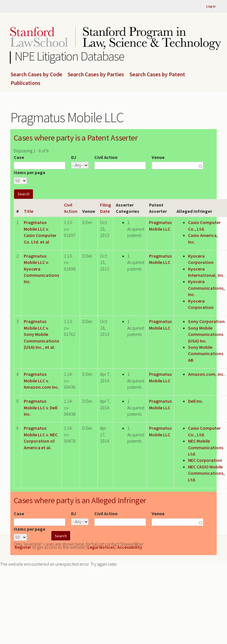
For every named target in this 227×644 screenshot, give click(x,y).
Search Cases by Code (36, 75)
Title (29, 211)
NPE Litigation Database (70, 56)
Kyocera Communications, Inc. (206, 288)
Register (23, 547)
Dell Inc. (196, 401)
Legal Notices (101, 547)
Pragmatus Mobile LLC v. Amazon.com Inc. (41, 381)
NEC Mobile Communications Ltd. (206, 447)
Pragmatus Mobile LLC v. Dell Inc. (41, 407)
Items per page (30, 172)
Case (19, 157)
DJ (74, 157)
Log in (211, 6)
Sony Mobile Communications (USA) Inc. (206, 334)
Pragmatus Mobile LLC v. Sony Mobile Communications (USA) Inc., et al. (41, 334)
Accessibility (130, 547)
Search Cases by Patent (157, 75)
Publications (26, 83)
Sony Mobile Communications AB (206, 354)
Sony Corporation (206, 321)
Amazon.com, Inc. (206, 374)
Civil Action (106, 157)
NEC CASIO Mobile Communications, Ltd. (206, 473)
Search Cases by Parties (96, 75)
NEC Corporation (205, 460)
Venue (158, 157)
